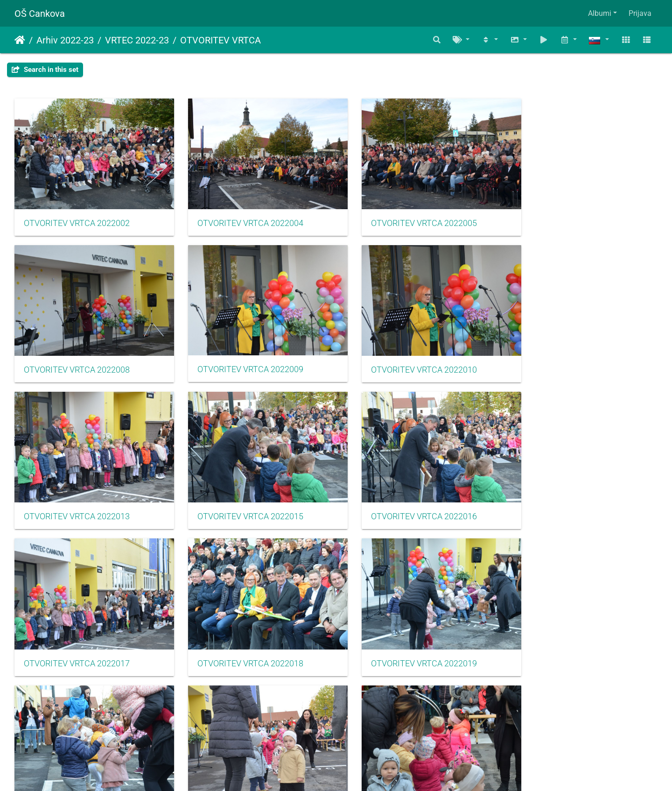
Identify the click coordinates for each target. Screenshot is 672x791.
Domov (20, 40)
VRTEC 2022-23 (137, 40)
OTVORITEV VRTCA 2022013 (405, 357)
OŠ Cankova (40, 14)
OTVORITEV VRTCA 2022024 (241, 637)
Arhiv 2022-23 (65, 40)
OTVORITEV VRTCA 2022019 (570, 497)
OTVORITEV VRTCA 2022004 (241, 217)
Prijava (640, 13)
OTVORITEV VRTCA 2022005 (405, 217)
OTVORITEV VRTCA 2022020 (77, 637)
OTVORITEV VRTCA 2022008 (570, 217)
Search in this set (45, 70)
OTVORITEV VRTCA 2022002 (77, 217)
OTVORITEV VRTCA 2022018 (405, 497)
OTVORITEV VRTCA (220, 40)
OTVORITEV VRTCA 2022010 (241, 357)
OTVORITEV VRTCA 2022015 (570, 357)
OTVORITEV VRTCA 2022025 (405, 637)
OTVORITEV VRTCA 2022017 (241, 497)
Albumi (600, 13)
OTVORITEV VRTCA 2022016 (77, 497)
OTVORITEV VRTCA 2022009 (77, 356)
